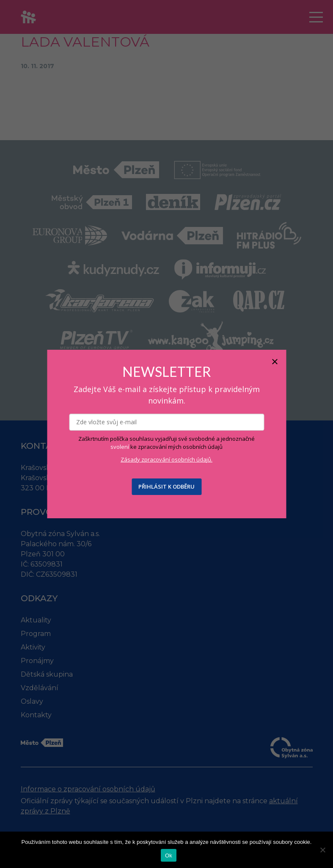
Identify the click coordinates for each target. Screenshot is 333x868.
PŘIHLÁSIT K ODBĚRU (166, 487)
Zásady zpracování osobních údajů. (166, 459)
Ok (169, 856)
